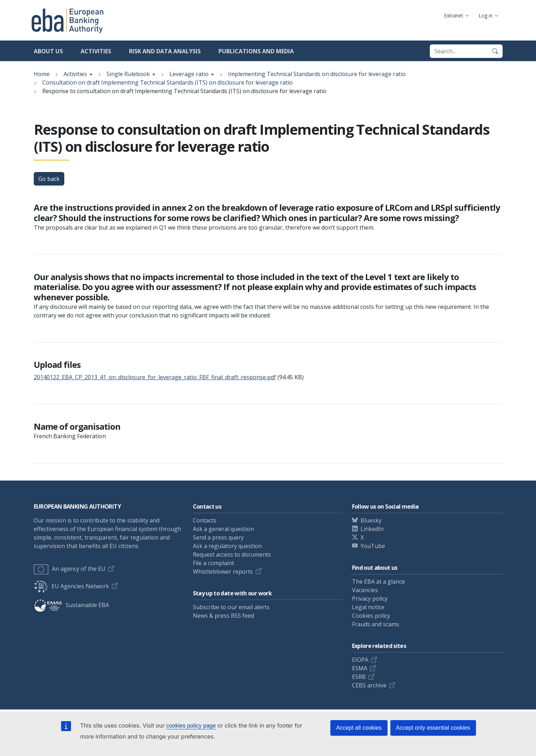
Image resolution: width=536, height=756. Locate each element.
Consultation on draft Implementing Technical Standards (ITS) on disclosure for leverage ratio (167, 82)
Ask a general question (223, 529)
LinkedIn (372, 529)
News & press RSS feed (223, 616)
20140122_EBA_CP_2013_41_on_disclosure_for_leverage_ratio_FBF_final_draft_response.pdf (155, 377)
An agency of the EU (70, 569)
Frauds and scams (376, 624)
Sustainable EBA (71, 605)
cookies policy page (191, 726)
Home (42, 74)
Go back (49, 179)
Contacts (205, 520)
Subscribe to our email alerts (231, 607)
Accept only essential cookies (433, 728)
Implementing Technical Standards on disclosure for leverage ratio (317, 74)
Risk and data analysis (165, 51)
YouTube (373, 546)
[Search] (495, 51)
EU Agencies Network (71, 586)
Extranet (454, 15)
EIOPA (360, 660)
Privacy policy (370, 599)
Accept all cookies (359, 728)
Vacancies (365, 590)
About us (48, 51)
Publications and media (256, 51)
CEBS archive (369, 685)
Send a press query (218, 537)
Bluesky (371, 520)
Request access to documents (232, 554)
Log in (486, 15)
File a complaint (213, 563)
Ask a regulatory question (227, 546)
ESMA (360, 668)
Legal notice (368, 607)
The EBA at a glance (378, 581)
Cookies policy (371, 616)
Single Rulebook (128, 74)
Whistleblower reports (223, 572)
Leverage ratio (189, 74)
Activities (96, 51)
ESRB (359, 677)
